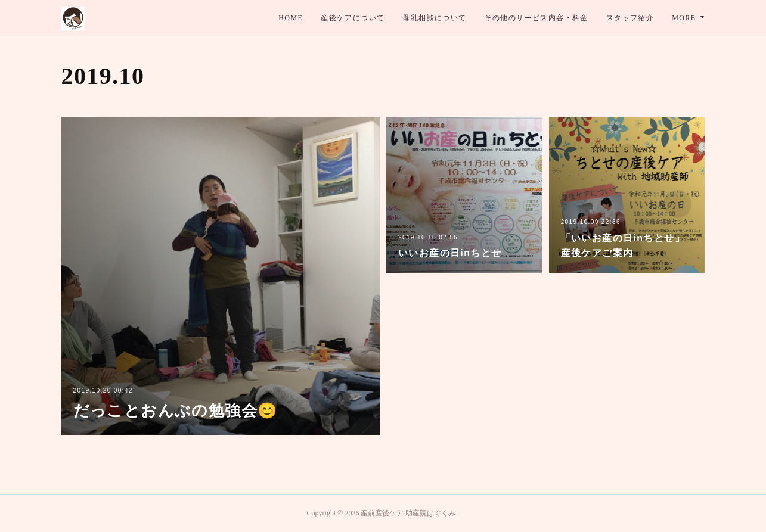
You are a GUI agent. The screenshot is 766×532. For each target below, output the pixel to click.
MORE (684, 18)
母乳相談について (434, 18)
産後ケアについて (353, 18)
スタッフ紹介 (630, 18)
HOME (291, 18)
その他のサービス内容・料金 (536, 18)
